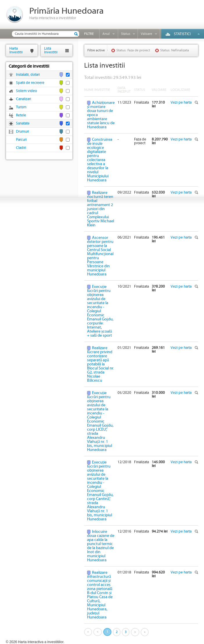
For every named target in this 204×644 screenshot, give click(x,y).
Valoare (146, 34)
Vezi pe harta (181, 103)
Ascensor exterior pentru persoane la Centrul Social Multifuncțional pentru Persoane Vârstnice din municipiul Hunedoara (100, 256)
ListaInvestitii (51, 50)
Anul (106, 34)
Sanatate (23, 123)
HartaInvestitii (16, 50)
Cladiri (21, 148)
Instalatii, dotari (28, 75)
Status (126, 34)
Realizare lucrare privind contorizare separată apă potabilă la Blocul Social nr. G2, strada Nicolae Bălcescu (101, 364)
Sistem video (26, 91)
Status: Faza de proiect (133, 50)
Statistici (182, 34)
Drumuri (22, 132)
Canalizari (24, 99)
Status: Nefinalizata (175, 50)
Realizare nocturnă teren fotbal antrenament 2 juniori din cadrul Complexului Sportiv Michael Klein (101, 209)
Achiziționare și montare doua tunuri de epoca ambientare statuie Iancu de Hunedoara (101, 115)
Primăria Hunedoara (66, 11)
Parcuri (21, 140)
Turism (21, 107)
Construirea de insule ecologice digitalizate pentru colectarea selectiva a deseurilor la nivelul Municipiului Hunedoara (100, 160)
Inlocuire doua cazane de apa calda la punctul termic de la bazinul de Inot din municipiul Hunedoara (101, 546)
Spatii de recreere (30, 83)
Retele (21, 115)
